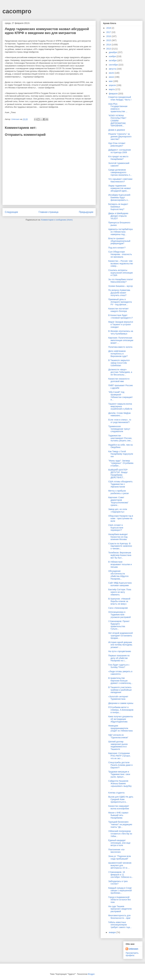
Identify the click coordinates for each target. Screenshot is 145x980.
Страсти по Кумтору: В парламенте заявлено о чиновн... (120, 546)
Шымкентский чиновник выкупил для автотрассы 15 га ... (120, 865)
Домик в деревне (117, 130)
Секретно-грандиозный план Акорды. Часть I (120, 98)
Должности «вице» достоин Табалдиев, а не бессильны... (120, 372)
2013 (109, 49)
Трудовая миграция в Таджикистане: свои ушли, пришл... (119, 774)
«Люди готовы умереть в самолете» (120, 673)
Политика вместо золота (120, 347)
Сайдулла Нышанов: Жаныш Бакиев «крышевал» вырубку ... (120, 785)
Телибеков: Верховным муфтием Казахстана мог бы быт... (120, 555)
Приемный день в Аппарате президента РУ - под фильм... (120, 302)
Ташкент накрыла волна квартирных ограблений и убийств (120, 406)
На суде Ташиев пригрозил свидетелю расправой (120, 909)
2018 (109, 28)
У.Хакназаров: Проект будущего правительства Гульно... (119, 625)
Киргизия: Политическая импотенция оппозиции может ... (121, 340)
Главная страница (48, 212)
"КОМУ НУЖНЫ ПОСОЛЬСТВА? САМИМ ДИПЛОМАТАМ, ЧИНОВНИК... (117, 121)
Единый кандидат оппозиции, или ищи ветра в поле (119, 843)
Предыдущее (86, 212)
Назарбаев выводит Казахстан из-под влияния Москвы (118, 537)
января (112, 932)
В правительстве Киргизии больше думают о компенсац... (120, 681)
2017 (109, 32)
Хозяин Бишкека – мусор (121, 286)
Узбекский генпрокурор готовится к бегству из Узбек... (120, 834)
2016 (109, 36)
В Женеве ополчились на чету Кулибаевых (121, 332)
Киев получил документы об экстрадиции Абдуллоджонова (121, 719)
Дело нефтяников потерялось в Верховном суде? (118, 354)
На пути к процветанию (120, 651)
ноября (113, 56)
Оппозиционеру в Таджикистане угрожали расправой (119, 615)
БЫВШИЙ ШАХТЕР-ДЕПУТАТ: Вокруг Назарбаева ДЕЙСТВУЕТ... (118, 474)
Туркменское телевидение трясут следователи (119, 429)
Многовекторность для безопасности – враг (119, 917)
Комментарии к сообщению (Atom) (57, 220)
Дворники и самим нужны (121, 703)
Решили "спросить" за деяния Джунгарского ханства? (120, 137)
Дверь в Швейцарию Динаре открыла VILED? (118, 216)
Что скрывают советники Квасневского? (120, 180)
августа (113, 69)
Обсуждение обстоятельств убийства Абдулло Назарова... (118, 575)
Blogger (91, 974)
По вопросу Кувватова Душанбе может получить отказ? (119, 293)
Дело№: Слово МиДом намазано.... (119, 414)
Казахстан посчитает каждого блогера (118, 310)
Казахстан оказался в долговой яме (119, 380)
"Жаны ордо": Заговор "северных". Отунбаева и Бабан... (121, 463)
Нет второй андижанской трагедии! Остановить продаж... (120, 636)
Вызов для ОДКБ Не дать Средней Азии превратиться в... (121, 799)
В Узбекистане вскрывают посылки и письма (120, 564)
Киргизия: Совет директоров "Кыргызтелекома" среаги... (118, 501)
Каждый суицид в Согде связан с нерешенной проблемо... (120, 890)
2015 (109, 40)
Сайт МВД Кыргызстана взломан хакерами (120, 584)
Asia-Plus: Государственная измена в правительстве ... (118, 108)
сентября (114, 65)
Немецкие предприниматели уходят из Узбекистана (120, 728)
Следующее (11, 212)
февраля (113, 94)
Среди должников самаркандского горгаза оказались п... (120, 172)
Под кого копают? (117, 248)
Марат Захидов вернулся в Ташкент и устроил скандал (121, 324)
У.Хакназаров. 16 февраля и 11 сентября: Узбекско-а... (121, 875)
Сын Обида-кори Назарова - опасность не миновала (120, 254)
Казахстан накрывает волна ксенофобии (119, 807)
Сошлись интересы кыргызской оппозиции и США (121, 273)
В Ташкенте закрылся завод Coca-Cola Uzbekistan (119, 363)
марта (112, 89)
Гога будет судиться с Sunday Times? (119, 666)
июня (112, 77)
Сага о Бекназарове (118, 608)
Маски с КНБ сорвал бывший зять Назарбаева (118, 815)
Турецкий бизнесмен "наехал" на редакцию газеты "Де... (120, 824)
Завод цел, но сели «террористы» (118, 510)
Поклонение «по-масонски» (117, 851)
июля (112, 73)
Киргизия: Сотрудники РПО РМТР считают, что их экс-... (119, 756)
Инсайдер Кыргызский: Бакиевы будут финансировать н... (119, 197)
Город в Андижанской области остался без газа (119, 900)
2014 (109, 45)
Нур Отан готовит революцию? (117, 144)
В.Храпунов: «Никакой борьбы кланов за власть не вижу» (119, 601)
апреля (113, 85)
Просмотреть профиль (132, 954)
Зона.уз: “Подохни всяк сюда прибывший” (120, 857)
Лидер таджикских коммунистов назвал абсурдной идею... (119, 188)
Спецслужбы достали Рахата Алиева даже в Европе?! (120, 765)
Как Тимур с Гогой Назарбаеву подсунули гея (121, 454)
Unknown (133, 949)
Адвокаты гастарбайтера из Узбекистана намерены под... (120, 232)
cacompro (17, 11)
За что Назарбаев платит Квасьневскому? (121, 281)
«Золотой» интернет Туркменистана (118, 698)
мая (111, 81)
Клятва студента (116, 793)
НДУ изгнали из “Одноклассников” (118, 736)
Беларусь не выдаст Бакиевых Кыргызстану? (118, 207)
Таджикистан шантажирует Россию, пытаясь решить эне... (120, 438)
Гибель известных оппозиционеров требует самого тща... (120, 925)
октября (113, 60)
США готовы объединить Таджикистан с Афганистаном (120, 484)
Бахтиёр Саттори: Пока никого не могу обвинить (120, 592)
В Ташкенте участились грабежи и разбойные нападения (120, 690)
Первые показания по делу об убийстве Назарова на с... (119, 658)
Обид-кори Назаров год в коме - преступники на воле (121, 518)
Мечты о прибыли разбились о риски (118, 492)
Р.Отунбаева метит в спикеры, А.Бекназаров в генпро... (121, 710)
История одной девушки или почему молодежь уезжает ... (120, 645)
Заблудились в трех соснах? (118, 883)
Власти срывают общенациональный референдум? (119, 241)
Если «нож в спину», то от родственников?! (120, 421)
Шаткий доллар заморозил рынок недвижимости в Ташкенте (118, 745)
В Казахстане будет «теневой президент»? (121, 317)
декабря (113, 52)
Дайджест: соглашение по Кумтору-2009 (120, 151)
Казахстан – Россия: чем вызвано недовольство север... (121, 264)
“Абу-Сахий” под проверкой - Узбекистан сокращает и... (120, 396)
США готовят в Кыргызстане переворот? (116, 528)
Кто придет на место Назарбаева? (118, 158)
